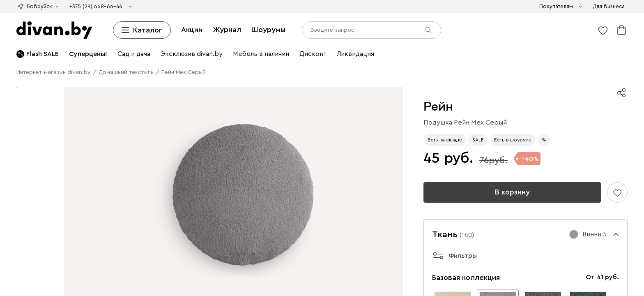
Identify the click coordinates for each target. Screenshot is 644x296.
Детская (208, 140)
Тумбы (527, 51)
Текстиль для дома (428, 88)
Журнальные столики (407, 59)
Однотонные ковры (162, 88)
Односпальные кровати (182, 29)
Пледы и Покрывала (350, 22)
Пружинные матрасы (223, 36)
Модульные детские (583, 73)
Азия (306, 7)
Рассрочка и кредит (30, 200)
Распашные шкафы (225, 118)
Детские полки (319, 44)
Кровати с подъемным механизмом (324, 29)
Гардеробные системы (468, 44)
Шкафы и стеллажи (153, 44)
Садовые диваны (521, 66)
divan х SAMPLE (250, 7)
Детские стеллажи (254, 44)
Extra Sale (494, 7)
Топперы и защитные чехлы (564, 36)
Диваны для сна (171, 14)
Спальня (247, 110)
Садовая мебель (475, 66)
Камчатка (399, 7)
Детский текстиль (542, 81)
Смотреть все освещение (185, 103)
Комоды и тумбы (338, 51)
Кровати (38, 29)
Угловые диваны (47, 14)
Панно (273, 96)
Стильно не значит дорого (349, 7)
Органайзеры (433, 81)
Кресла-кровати (544, 103)
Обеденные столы (271, 133)
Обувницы (119, 59)
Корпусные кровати (122, 29)
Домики (380, 103)
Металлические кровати (453, 29)
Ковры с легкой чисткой (54, 88)
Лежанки (356, 103)
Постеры (464, 81)
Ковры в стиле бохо (289, 88)
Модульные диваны (97, 14)
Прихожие (353, 44)
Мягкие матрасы (103, 36)
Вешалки (380, 44)
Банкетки (242, 22)
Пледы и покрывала (548, 88)
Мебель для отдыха (204, 73)
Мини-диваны (213, 14)
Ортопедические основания (525, 29)
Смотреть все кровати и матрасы (80, 44)
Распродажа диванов (64, 22)
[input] (40, 271)
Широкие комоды (447, 51)
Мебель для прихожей (216, 133)
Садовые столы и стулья (57, 73)
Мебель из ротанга (306, 73)
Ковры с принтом (111, 88)
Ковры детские (497, 81)
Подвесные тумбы (37, 59)
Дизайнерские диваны (263, 14)
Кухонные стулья (63, 66)
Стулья (29, 66)
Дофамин (286, 7)
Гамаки (241, 73)
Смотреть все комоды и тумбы (176, 59)
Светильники (513, 96)
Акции (41, 248)
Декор (206, 96)
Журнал (61, 248)
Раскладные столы (351, 59)
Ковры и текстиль (592, 81)
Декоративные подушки (287, 22)
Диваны (566, 7)
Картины (252, 96)
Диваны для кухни (528, 14)
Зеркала (293, 96)
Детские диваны (363, 14)
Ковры (226, 110)
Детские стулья (189, 66)
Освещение (478, 96)
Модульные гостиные (529, 44)
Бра (67, 103)
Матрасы (576, 29)
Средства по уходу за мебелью (420, 22)
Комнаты (404, 103)
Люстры (50, 103)
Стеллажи (215, 44)
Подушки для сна (571, 110)
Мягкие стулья (107, 66)
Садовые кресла (567, 66)
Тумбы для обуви (473, 118)
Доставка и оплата (29, 193)
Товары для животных (251, 103)
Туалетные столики (410, 36)
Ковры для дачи (380, 88)
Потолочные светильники (567, 96)
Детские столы (182, 81)
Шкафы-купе (41, 51)
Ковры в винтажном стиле (225, 88)
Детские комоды (494, 51)
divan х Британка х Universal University (100, 7)
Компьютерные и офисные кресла (406, 66)
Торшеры (84, 103)
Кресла (102, 22)
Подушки (513, 36)
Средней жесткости (53, 36)
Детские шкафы (415, 44)
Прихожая (184, 118)
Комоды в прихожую (526, 118)
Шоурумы (86, 248)
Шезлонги (266, 73)
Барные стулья (148, 66)
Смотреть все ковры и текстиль (154, 96)
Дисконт (435, 7)
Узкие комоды (403, 51)
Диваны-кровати (317, 14)
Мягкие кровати (72, 29)
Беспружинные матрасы (160, 36)
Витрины (117, 51)
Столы (271, 59)
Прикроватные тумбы (353, 36)
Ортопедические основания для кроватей (91, 118)
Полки (289, 44)
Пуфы (220, 22)
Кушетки (137, 14)
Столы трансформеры (550, 59)
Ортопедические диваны (420, 14)
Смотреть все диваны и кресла (505, 22)
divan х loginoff (24, 7)
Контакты (17, 215)
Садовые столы (112, 73)
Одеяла (489, 36)
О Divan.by (19, 186)
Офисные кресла (189, 22)
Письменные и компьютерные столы (308, 66)
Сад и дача (203, 147)
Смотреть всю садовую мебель (375, 73)
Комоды (311, 36)
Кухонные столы (303, 59)
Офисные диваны (478, 14)
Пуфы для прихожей (582, 118)
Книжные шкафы (154, 51)
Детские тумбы (84, 59)
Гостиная (428, 103)
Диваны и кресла (532, 7)
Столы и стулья (240, 59)
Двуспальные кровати (245, 29)
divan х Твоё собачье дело (190, 7)
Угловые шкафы (82, 51)
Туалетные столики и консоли (478, 59)
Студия (538, 125)
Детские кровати (396, 29)
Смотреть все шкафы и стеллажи (268, 51)
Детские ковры (337, 88)
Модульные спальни (335, 110)
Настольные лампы (388, 81)
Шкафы (191, 44)
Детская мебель (439, 73)
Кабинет (71, 125)
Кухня (492, 133)
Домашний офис (234, 66)
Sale (418, 7)
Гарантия (16, 208)
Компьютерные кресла (330, 81)
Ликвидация (463, 7)
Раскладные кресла (139, 22)
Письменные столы (271, 81)
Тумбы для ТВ (580, 44)
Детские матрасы (277, 36)
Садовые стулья (155, 73)
